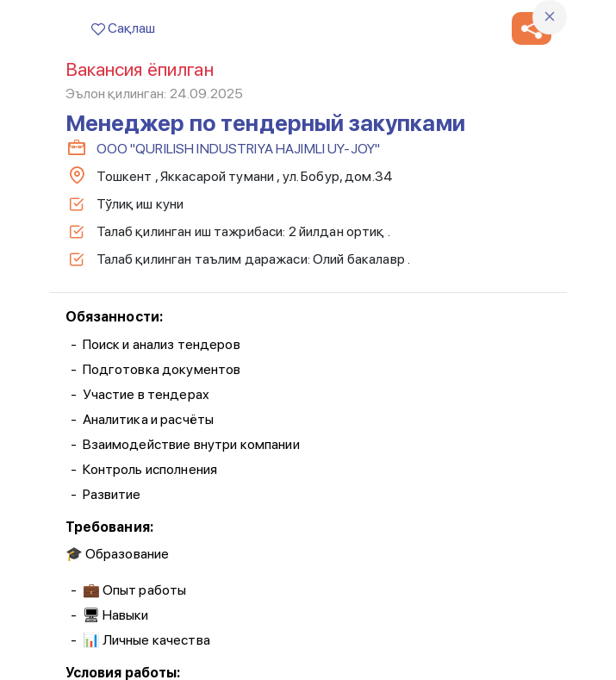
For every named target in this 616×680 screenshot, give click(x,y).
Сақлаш (123, 28)
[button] (532, 28)
